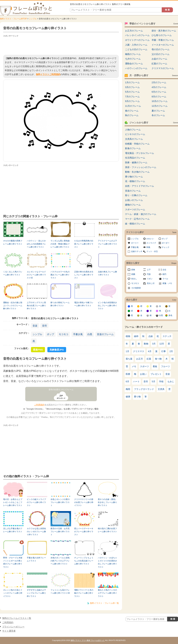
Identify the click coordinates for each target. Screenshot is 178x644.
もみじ (171, 381)
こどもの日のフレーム (136, 49)
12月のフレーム (160, 106)
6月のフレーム (159, 92)
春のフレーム (132, 111)
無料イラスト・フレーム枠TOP (13, 19)
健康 (128, 397)
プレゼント (156, 374)
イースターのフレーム (163, 45)
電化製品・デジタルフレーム (140, 153)
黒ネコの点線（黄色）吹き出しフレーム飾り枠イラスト (107, 502)
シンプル (33, 19)
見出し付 (151, 283)
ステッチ (167, 336)
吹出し (134, 279)
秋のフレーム (132, 115)
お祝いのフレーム (134, 200)
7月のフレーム (132, 97)
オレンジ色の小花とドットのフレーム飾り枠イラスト (13, 593)
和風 (148, 247)
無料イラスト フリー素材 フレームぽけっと (88, 640)
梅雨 (128, 389)
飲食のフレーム (133, 148)
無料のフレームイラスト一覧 (17, 618)
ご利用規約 (39, 405)
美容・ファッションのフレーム (141, 167)
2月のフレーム (159, 82)
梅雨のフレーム (133, 54)
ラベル (165, 279)
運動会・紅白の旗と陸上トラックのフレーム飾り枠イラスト (13, 306)
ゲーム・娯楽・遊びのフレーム (141, 214)
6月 (127, 381)
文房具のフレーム (134, 139)
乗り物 (137, 397)
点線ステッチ (137, 251)
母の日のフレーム (161, 49)
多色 (170, 315)
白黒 (90, 334)
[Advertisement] (61, 45)
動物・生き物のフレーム (137, 172)
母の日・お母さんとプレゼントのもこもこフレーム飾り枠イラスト (13, 502)
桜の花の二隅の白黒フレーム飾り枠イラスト (107, 530)
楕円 (164, 274)
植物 (128, 336)
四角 (133, 270)
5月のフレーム (132, 92)
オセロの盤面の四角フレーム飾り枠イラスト (13, 242)
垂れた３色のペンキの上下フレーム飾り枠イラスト (107, 593)
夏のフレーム (158, 111)
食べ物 (158, 359)
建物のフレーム (133, 205)
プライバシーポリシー (13, 627)
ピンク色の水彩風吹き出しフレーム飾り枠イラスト (107, 306)
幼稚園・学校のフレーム (137, 144)
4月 (150, 351)
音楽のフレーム (105, 334)
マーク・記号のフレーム (137, 219)
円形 (149, 274)
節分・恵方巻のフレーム (164, 31)
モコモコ (64, 334)
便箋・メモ (167, 283)
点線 (151, 336)
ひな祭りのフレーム (162, 35)
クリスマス (139, 351)
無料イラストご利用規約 (48, 74)
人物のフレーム (133, 130)
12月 (162, 344)
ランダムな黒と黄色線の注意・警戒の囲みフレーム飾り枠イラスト (60, 244)
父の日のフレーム (161, 54)
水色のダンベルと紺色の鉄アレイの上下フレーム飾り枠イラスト (60, 561)
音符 (44, 326)
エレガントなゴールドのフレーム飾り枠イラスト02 (36, 275)
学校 (161, 381)
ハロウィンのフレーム (136, 68)
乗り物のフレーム (134, 177)
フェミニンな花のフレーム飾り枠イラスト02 (60, 592)
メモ (134, 366)
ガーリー (135, 243)
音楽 (35, 326)
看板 (155, 366)
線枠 (136, 336)
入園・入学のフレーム (136, 45)
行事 (164, 351)
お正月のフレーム (134, 31)
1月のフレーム (132, 82)
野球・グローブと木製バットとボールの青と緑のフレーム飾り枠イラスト (13, 562)
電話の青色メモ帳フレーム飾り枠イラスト (84, 304)
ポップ (50, 334)
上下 (149, 270)
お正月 (140, 359)
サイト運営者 (9, 631)
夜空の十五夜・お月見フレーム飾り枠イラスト (60, 532)
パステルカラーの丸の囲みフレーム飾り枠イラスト (60, 275)
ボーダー (166, 243)
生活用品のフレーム (135, 158)
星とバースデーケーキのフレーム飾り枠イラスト (84, 532)
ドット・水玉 (152, 251)
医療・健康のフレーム (136, 162)
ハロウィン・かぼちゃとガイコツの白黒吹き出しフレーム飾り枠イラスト (107, 562)
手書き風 (78, 334)
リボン (150, 279)
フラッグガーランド (144, 389)
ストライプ (151, 243)
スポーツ (144, 366)
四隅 (133, 274)
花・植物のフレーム (135, 181)
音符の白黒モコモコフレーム (61, 390)
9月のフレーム (132, 101)
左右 (164, 270)
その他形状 (136, 288)
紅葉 (149, 359)
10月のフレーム (160, 101)
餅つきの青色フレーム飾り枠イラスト (60, 304)
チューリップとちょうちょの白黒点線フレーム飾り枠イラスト (84, 561)
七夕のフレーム (133, 59)
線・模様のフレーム (135, 224)
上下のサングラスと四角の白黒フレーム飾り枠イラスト (36, 306)
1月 (127, 351)
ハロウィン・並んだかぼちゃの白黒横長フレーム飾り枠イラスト (36, 244)
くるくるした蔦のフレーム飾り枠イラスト (13, 273)
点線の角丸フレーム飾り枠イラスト (107, 273)
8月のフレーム (159, 97)
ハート (136, 381)
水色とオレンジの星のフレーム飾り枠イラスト (60, 502)
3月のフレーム (132, 87)
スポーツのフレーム (135, 209)
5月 (154, 381)
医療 (128, 374)
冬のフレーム (158, 115)
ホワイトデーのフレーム (137, 40)
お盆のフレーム (159, 59)
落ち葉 (129, 359)
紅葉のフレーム (159, 64)
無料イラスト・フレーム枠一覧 (104, 603)
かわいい (150, 239)
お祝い (143, 374)
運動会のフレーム (134, 64)
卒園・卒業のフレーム (163, 40)
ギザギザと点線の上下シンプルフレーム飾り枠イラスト (36, 593)
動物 (146, 344)
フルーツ (165, 366)
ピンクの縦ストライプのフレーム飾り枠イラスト (36, 502)
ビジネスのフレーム (135, 134)
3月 (154, 344)
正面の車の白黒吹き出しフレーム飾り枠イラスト (84, 275)
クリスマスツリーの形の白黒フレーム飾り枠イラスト (84, 502)
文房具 (161, 389)
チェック (166, 247)
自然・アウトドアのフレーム (140, 186)
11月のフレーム (133, 106)
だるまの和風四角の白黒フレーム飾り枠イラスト (84, 244)
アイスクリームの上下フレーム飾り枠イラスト (107, 244)
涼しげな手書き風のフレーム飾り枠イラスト (13, 530)
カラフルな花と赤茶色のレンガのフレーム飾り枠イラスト (36, 532)
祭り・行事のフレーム (136, 195)
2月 (171, 351)
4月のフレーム (159, 87)
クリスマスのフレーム (163, 68)
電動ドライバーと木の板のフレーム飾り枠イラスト (84, 593)
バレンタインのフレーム (137, 35)
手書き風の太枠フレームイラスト (36, 559)
